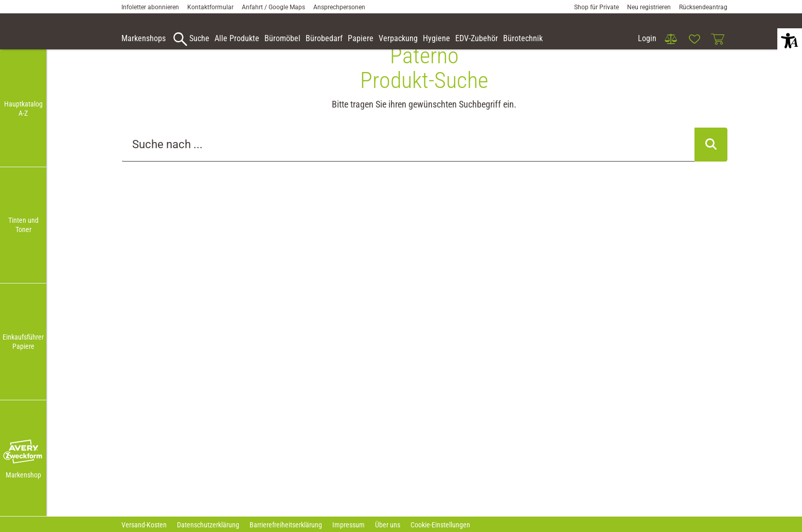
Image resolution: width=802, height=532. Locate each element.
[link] (671, 39)
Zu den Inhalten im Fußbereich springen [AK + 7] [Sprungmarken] (0, 0)
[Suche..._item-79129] (408, 162)
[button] (23, 452)
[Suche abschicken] (711, 162)
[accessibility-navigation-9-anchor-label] (144, 39)
